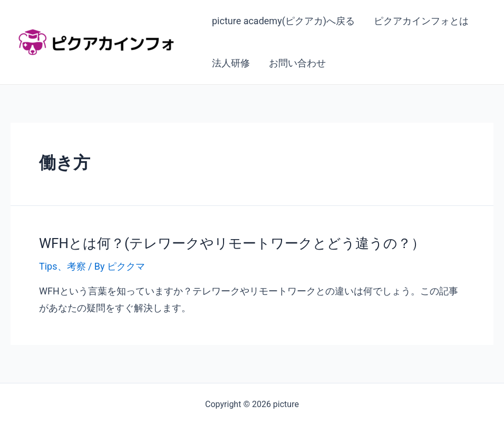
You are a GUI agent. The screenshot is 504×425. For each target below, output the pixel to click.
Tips (48, 266)
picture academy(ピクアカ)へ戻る (283, 21)
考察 (76, 266)
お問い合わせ (297, 63)
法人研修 (231, 63)
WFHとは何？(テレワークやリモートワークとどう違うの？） (232, 243)
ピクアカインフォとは (421, 21)
